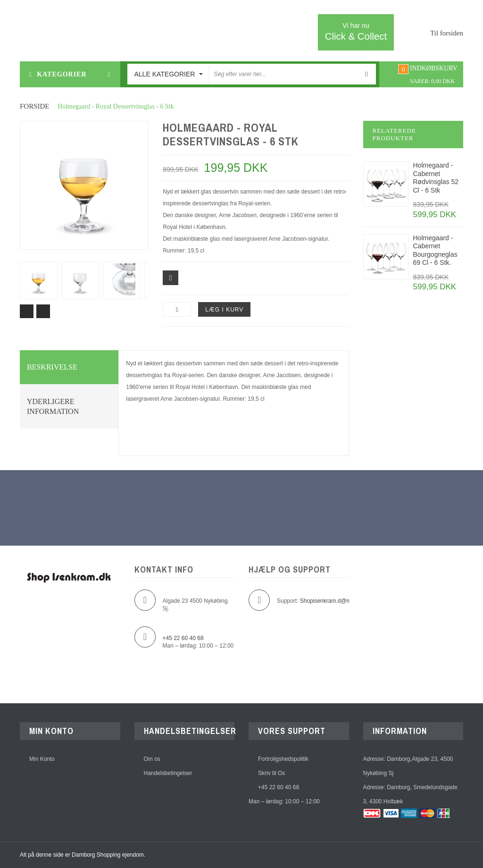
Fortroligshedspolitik (283, 759)
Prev (27, 311)
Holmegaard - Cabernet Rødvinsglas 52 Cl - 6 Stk (436, 178)
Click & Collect (356, 31)
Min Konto (42, 759)
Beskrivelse (52, 367)
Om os (152, 759)
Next (43, 311)
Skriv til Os (271, 773)
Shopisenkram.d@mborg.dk (335, 601)
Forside (35, 106)
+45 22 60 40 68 (279, 787)
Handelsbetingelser (168, 773)
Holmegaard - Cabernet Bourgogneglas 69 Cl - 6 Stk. (435, 250)
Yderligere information (53, 407)
